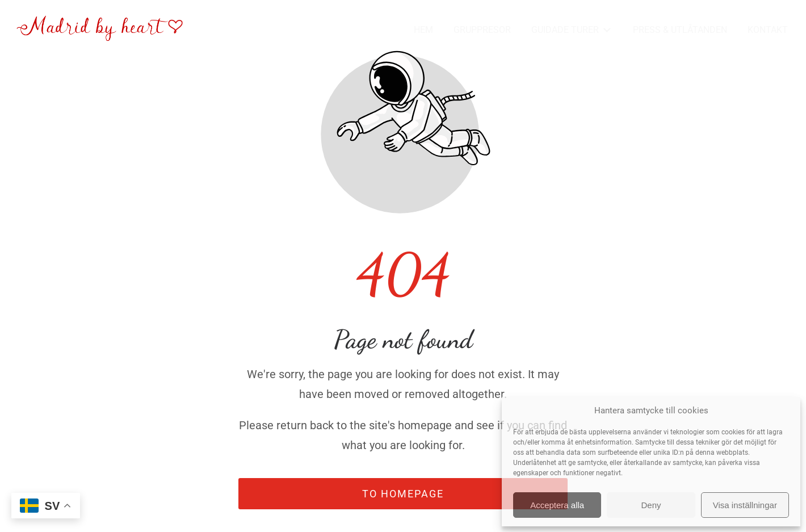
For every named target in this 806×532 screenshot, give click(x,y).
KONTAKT (768, 30)
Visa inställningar (745, 505)
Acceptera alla (557, 505)
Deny (651, 505)
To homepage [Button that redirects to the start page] (403, 494)
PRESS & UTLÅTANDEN (680, 30)
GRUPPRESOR (482, 30)
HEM (423, 30)
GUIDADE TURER (572, 30)
